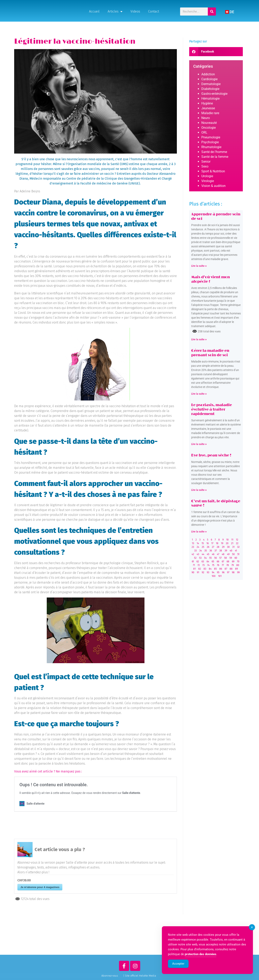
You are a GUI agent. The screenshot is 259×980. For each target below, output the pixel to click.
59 (231, 558)
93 (208, 572)
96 (223, 572)
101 (220, 576)
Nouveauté (209, 123)
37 (216, 551)
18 (217, 543)
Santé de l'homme (214, 152)
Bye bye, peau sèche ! (211, 455)
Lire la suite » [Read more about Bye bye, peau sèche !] (199, 490)
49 (228, 554)
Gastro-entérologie (214, 94)
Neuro (206, 118)
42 (193, 554)
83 (205, 569)
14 (198, 543)
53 (200, 558)
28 (218, 547)
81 (194, 569)
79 (233, 565)
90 (193, 572)
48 (223, 554)
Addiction (208, 74)
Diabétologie (210, 89)
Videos (135, 11)
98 (233, 572)
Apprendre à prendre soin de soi (216, 217)
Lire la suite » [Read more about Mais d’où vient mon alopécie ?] (199, 339)
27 (213, 547)
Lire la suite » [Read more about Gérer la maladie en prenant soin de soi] (199, 394)
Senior (206, 162)
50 (233, 554)
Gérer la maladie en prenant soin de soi (210, 353)
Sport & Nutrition (213, 171)
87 (226, 569)
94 (213, 572)
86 (221, 569)
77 (223, 565)
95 (218, 572)
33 (195, 551)
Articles (115, 12)
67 (223, 562)
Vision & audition (213, 186)
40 (231, 551)
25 (203, 547)
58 (226, 558)
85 (215, 569)
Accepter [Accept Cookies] (178, 964)
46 (213, 554)
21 (232, 543)
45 (208, 554)
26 (208, 547)
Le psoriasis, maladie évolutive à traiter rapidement (212, 409)
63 (203, 562)
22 (237, 543)
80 (238, 565)
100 (214, 576)
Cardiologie (209, 79)
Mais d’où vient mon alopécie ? (211, 279)
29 (223, 547)
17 (212, 543)
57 (220, 558)
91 (198, 572)
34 (201, 551)
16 (208, 543)
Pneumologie (211, 137)
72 (199, 565)
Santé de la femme (215, 157)
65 (213, 562)
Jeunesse (208, 108)
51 (238, 554)
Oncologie (209, 128)
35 (206, 551)
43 (198, 554)
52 (195, 558)
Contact (154, 11)
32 (238, 547)
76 (218, 565)
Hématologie (210, 99)
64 (208, 562)
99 (238, 572)
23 (193, 547)
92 (203, 572)
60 (236, 558)
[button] (216, 52)
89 (236, 569)
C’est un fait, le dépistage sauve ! (216, 504)
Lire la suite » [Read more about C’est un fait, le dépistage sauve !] (199, 532)
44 (203, 554)
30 (228, 547)
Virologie (208, 181)
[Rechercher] (212, 12)
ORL (204, 132)
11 (232, 540)
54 (205, 558)
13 (193, 543)
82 (200, 569)
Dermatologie (211, 84)
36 (211, 551)
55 (210, 558)
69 (233, 562)
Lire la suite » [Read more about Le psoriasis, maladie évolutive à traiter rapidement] (199, 444)
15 (203, 543)
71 (194, 565)
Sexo (205, 166)
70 (238, 562)
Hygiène (207, 103)
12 (237, 540)
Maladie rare (210, 113)
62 (198, 562)
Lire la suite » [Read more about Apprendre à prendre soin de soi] (199, 266)
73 (203, 565)
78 (228, 565)
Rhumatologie (211, 147)
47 (218, 554)
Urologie (207, 176)
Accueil (94, 11)
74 (208, 565)
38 (221, 551)
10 (227, 540)
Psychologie (210, 142)
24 (198, 547)
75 (213, 565)
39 (226, 551)
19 (222, 543)
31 (233, 547)
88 (231, 569)
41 (236, 551)
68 (228, 562)
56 (215, 558)
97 (228, 572)
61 (193, 562)
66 (218, 562)
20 (227, 543)
